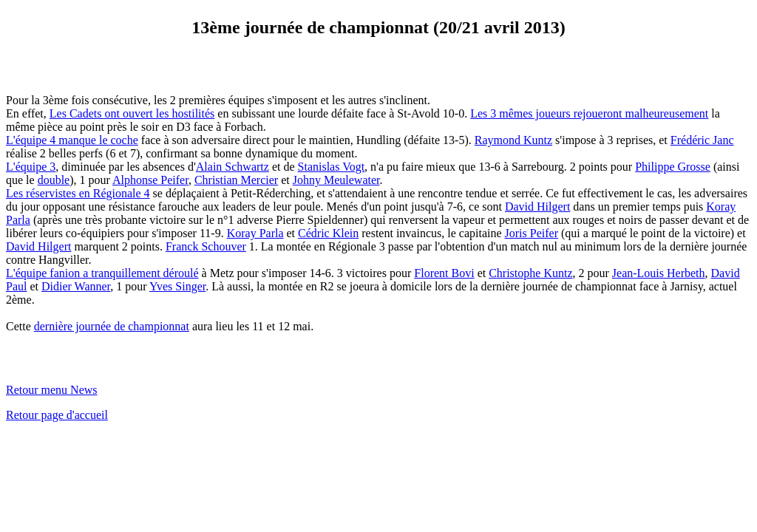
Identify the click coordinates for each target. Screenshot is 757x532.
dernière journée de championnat (112, 326)
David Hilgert (537, 207)
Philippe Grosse (673, 167)
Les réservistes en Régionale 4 (78, 193)
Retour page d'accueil (57, 415)
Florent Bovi (444, 273)
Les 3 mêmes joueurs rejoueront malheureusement (589, 113)
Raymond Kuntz (513, 140)
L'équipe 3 (31, 167)
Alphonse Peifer (150, 180)
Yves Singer (177, 286)
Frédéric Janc (702, 140)
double (54, 180)
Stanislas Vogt (332, 167)
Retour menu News (52, 390)
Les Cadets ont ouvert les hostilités (132, 113)
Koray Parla (255, 233)
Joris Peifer (532, 233)
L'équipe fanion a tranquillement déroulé (102, 273)
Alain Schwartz (232, 167)
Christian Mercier (236, 180)
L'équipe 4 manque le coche (72, 140)
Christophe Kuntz (530, 273)
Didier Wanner (76, 286)
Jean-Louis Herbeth (659, 273)
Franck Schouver (206, 246)
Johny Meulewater (336, 180)
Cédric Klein (328, 233)
